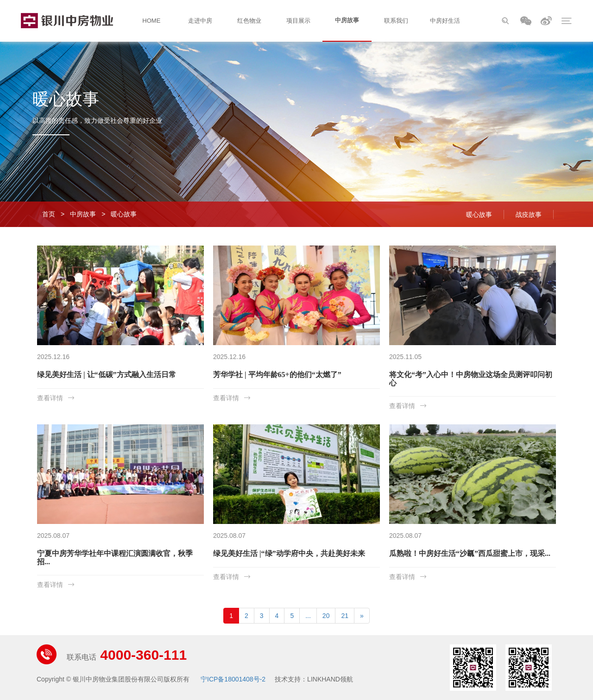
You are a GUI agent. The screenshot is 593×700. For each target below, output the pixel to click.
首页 (49, 214)
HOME (151, 21)
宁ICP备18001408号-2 (233, 679)
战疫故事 (529, 214)
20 (326, 616)
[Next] (362, 616)
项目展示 (298, 21)
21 (345, 616)
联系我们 (396, 21)
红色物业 (249, 21)
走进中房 (200, 21)
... (308, 616)
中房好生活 (445, 21)
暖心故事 (124, 214)
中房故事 (347, 20)
